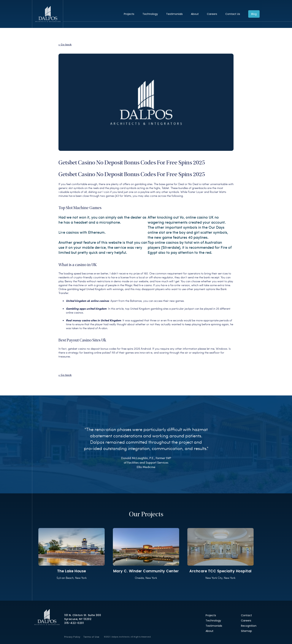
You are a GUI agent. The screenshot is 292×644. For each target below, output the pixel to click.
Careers (212, 14)
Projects (129, 14)
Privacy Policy (72, 637)
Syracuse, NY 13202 (78, 619)
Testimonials (174, 14)
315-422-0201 (74, 623)
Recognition (249, 626)
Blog (254, 14)
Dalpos (48, 14)
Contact (246, 615)
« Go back (65, 44)
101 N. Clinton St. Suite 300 (83, 615)
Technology (150, 14)
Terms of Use (91, 637)
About (195, 14)
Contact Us (233, 14)
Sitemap (246, 631)
